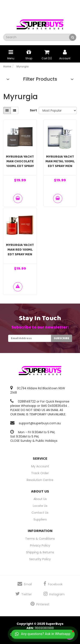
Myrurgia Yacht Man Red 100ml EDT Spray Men (20, 250)
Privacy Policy (40, 545)
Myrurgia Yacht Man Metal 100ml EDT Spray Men (60, 161)
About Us (40, 499)
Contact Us (40, 513)
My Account (40, 466)
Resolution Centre (40, 480)
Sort (33, 110)
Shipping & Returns (40, 552)
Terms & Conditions (40, 539)
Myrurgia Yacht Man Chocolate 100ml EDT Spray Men (20, 164)
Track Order (40, 473)
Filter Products (40, 79)
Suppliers (40, 519)
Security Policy (40, 559)
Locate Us (40, 506)
